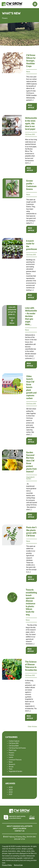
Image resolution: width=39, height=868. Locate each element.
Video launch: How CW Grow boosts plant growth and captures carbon (31, 387)
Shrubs (11, 767)
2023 (11, 790)
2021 (10, 794)
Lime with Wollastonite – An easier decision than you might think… (31, 316)
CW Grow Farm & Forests (17, 748)
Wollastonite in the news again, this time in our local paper (31, 124)
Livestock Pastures (15, 760)
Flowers (11, 753)
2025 (11, 787)
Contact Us (20, 831)
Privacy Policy (7, 865)
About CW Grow (20, 829)
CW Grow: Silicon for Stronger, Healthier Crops (31, 61)
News (28, 72)
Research (12, 764)
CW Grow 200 (30, 134)
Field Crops (13, 750)
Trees (11, 769)
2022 (11, 792)
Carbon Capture (14, 741)
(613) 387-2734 (20, 839)
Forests (11, 755)
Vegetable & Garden (30, 478)
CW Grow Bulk (14, 746)
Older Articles (32, 727)
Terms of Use (18, 865)
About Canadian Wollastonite (19, 826)
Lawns (11, 757)
